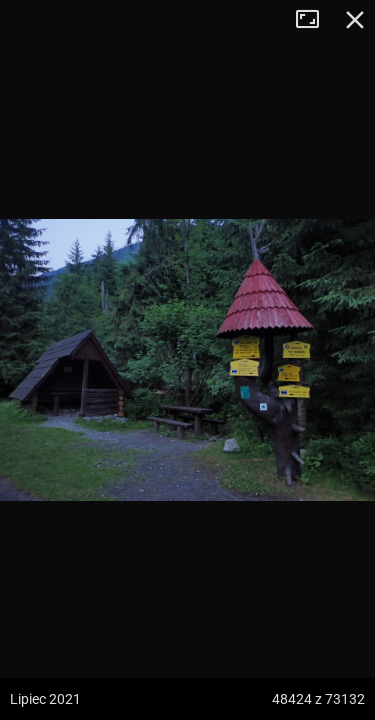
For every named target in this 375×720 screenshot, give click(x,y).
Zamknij (355, 20)
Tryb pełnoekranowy (315, 20)
